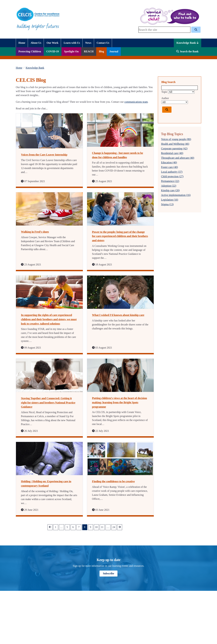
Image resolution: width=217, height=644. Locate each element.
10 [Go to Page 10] (96, 527)
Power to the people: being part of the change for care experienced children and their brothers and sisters (120, 236)
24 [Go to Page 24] (114, 527)
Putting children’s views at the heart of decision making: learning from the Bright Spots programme (120, 402)
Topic (164, 92)
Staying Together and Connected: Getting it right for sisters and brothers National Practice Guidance (48, 402)
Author (165, 98)
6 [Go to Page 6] (73, 527)
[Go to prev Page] (50, 527)
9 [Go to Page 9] (91, 527)
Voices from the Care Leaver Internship (44, 155)
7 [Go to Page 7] (79, 527)
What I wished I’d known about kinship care (118, 315)
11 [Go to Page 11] (102, 527)
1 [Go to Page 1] (56, 527)
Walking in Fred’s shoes (35, 232)
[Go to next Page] (120, 527)
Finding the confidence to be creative (113, 481)
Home (19, 68)
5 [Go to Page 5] (67, 527)
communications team (136, 102)
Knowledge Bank (188, 43)
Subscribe (108, 573)
